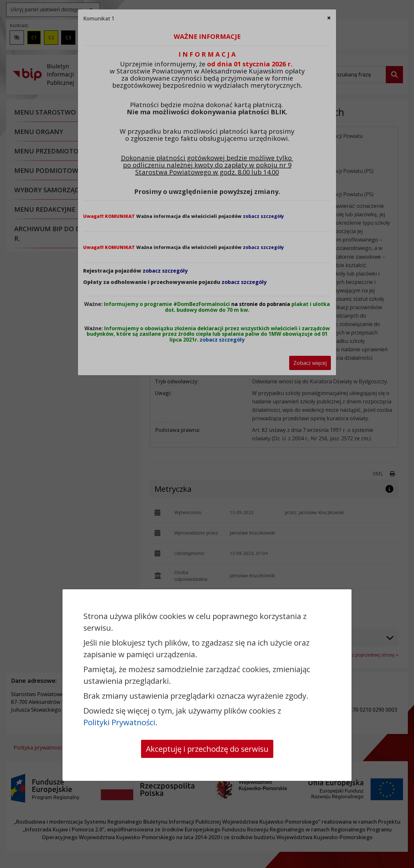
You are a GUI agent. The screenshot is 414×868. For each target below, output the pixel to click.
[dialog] (207, 434)
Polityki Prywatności (119, 722)
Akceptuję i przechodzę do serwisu (207, 749)
